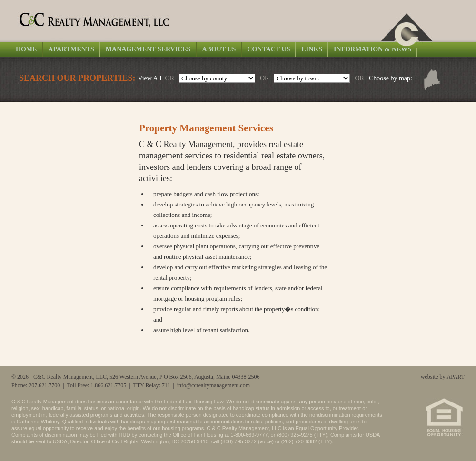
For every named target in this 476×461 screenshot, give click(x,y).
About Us (219, 49)
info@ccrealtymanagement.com (213, 385)
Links (312, 49)
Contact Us (268, 49)
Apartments (71, 49)
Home (26, 49)
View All (149, 78)
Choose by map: (391, 78)
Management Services (148, 49)
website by (443, 377)
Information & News (372, 49)
